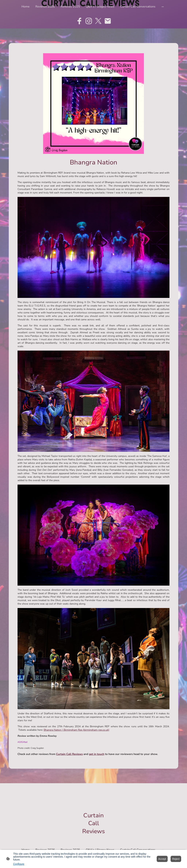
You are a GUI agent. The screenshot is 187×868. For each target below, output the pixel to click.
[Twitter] (98, 21)
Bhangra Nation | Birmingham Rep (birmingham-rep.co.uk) (76, 730)
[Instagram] (89, 21)
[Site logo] (94, 838)
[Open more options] (163, 7)
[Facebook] (79, 21)
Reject (176, 859)
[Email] (108, 21)
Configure (19, 864)
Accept (162, 859)
